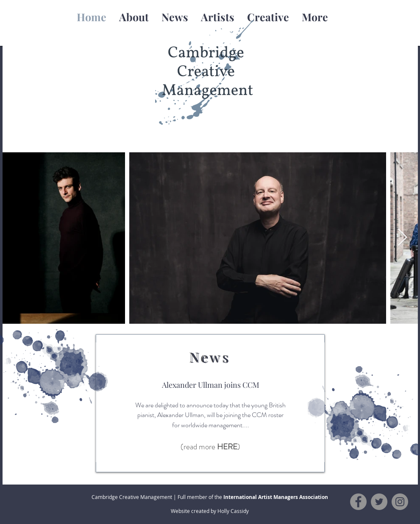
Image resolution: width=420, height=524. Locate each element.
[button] (218, 17)
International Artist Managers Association (276, 497)
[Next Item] (403, 238)
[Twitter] (379, 502)
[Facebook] (358, 502)
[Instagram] (400, 502)
